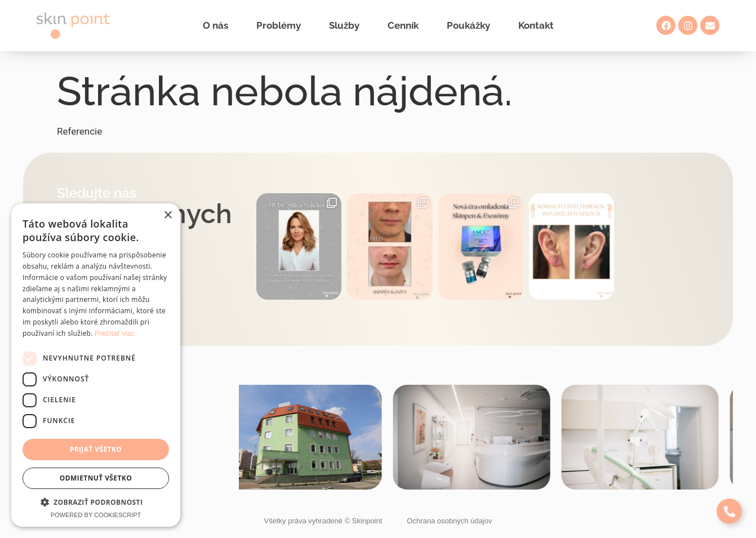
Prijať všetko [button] (96, 449)
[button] (96, 502)
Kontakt (536, 25)
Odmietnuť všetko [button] (96, 478)
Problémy (279, 25)
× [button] (168, 215)
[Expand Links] (729, 511)
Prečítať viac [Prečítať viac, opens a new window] (115, 334)
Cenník (403, 25)
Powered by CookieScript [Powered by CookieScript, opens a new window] (96, 515)
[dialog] (96, 365)
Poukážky (468, 25)
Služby (344, 25)
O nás (215, 25)
